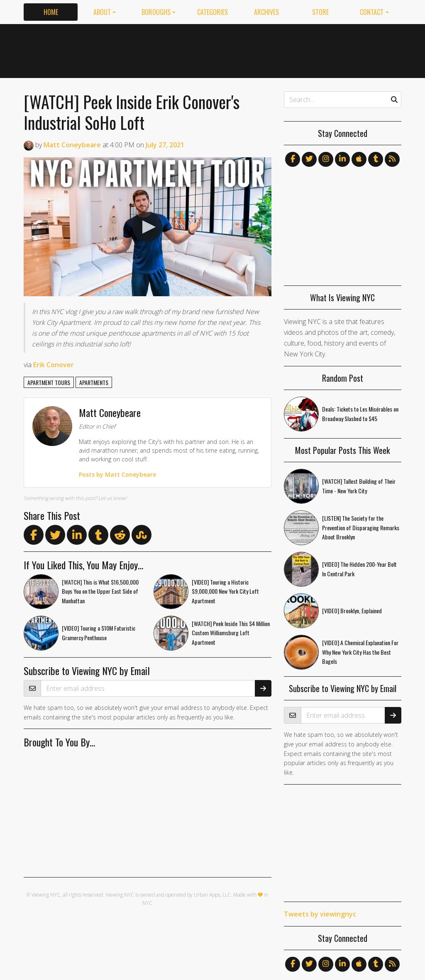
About (102, 12)
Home (51, 12)
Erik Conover (54, 365)
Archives (266, 12)
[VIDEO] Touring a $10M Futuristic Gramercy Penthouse (99, 633)
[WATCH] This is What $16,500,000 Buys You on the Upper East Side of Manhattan (100, 591)
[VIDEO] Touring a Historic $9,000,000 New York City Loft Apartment (225, 591)
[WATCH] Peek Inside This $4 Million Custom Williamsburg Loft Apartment (231, 633)
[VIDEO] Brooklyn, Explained (352, 611)
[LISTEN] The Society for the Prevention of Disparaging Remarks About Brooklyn (361, 528)
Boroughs (156, 12)
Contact (372, 12)
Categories (212, 12)
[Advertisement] (250, 49)
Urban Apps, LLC (212, 895)
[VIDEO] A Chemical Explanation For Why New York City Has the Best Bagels (360, 652)
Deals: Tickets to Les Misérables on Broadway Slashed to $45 (360, 414)
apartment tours (49, 382)
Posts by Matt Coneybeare (117, 474)
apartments (94, 382)
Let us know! (112, 498)
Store (320, 12)
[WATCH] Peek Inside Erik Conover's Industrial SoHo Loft (132, 112)
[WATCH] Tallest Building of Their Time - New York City (359, 486)
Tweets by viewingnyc (320, 914)
